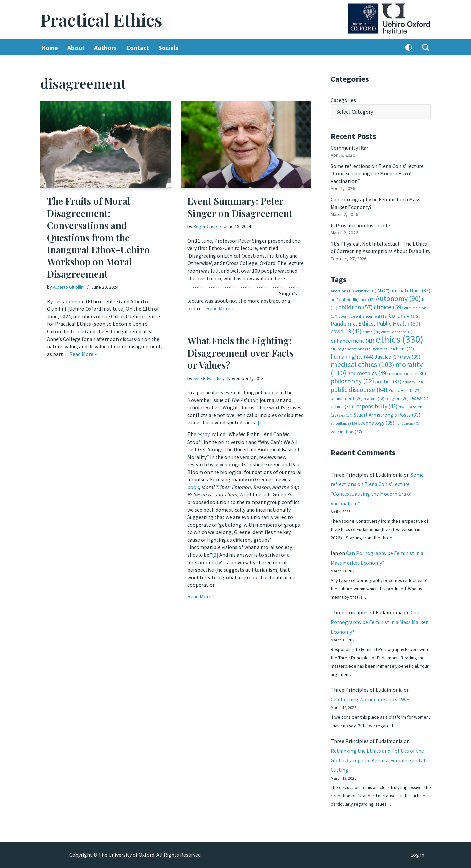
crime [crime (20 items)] (371, 331)
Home (50, 48)
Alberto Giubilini (69, 287)
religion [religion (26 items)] (397, 397)
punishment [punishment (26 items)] (347, 397)
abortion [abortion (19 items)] (342, 290)
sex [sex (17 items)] (346, 413)
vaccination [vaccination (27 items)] (346, 430)
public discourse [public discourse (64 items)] (359, 388)
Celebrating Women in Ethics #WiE (370, 699)
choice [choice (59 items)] (388, 306)
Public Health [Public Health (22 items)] (404, 389)
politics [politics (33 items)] (388, 380)
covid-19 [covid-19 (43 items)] (346, 330)
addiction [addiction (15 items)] (366, 290)
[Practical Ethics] (101, 20)
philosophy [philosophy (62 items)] (352, 379)
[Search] (426, 48)
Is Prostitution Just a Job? (361, 225)
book (193, 486)
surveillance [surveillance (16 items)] (344, 421)
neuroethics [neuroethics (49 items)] (368, 372)
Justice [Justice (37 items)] (388, 355)
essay (203, 434)
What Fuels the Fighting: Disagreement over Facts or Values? (241, 353)
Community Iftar (350, 147)
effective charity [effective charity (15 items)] (397, 331)
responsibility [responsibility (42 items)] (376, 404)
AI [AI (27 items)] (383, 290)
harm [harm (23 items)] (405, 348)
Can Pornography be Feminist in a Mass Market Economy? (379, 621)
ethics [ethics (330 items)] (399, 338)
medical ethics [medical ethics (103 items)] (363, 363)
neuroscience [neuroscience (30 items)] (407, 372)
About (76, 48)
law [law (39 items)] (411, 355)
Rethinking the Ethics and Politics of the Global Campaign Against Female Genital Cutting (378, 760)
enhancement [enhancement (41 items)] (353, 339)
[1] (261, 422)
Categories (343, 100)
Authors (105, 48)
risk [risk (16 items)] (405, 405)
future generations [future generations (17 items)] (351, 348)
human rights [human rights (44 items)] (352, 355)
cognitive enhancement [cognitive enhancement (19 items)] (363, 315)
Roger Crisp (205, 226)
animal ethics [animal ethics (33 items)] (410, 290)
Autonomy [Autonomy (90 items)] (398, 297)
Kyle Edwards (207, 378)
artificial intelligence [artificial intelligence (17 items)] (353, 298)
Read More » (83, 353)
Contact (138, 48)
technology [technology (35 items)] (376, 421)
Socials (168, 48)
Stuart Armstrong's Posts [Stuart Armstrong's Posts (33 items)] (387, 413)
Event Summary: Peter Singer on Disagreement (240, 207)
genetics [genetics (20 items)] (384, 348)
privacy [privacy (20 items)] (413, 380)
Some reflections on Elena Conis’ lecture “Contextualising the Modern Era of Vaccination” (377, 173)
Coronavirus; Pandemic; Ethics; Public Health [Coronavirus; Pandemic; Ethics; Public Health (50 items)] (376, 318)
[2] (215, 553)
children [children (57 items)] (356, 306)
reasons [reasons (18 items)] (374, 397)
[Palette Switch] (409, 48)
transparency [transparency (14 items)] (408, 422)
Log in (417, 855)
